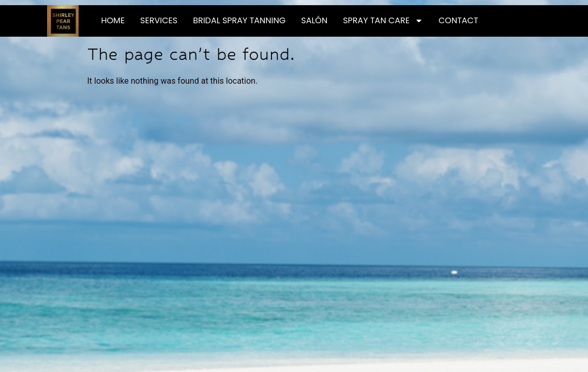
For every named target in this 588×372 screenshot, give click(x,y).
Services (159, 20)
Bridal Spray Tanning (239, 20)
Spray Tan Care (383, 21)
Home (113, 20)
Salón (314, 20)
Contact (458, 20)
